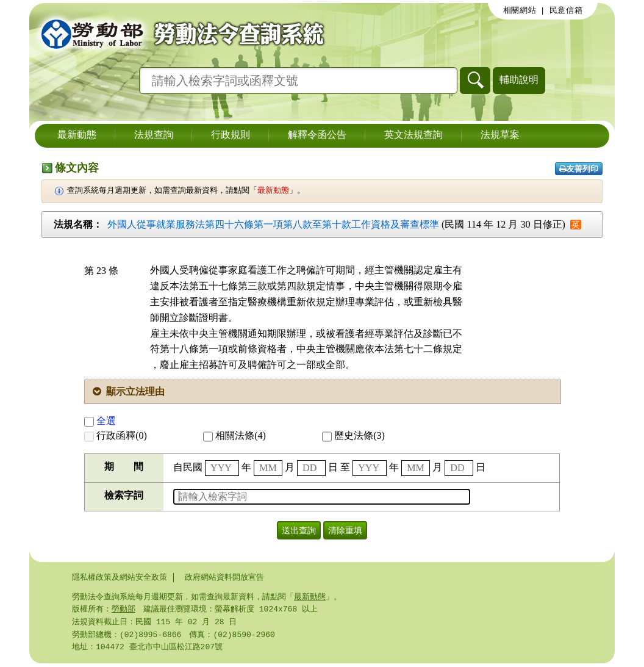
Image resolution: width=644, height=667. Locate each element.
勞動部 (123, 610)
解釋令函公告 (317, 135)
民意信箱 (566, 10)
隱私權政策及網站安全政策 (120, 577)
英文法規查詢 (413, 135)
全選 (100, 421)
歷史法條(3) (353, 435)
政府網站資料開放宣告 (224, 577)
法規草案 (500, 135)
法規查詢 (154, 135)
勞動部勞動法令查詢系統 (179, 34)
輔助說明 (519, 80)
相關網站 (520, 10)
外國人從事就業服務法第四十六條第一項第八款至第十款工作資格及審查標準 (273, 224)
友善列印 (579, 169)
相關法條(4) (234, 435)
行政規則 (231, 135)
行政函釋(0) (116, 435)
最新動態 (77, 135)
